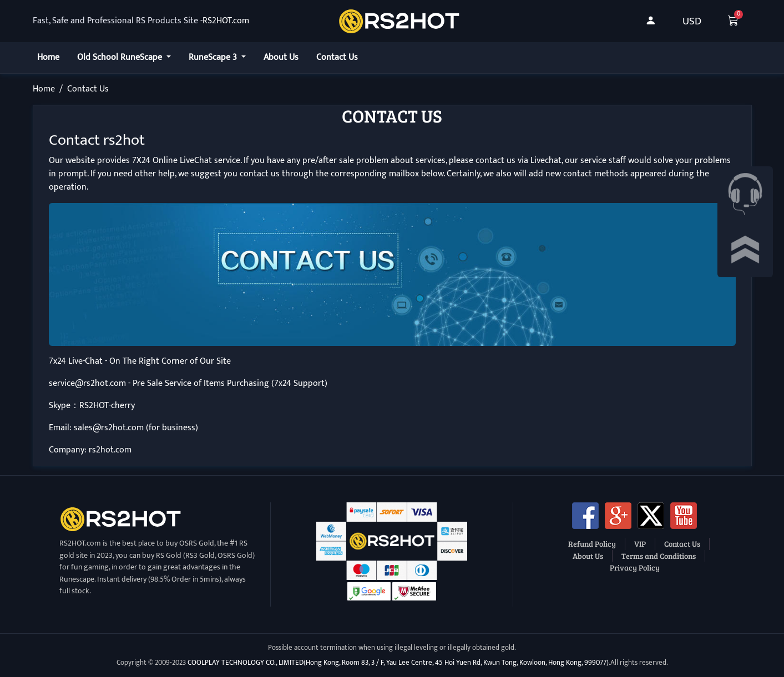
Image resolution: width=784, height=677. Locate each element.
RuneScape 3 (214, 57)
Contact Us (337, 57)
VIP (640, 543)
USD (692, 21)
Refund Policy (592, 543)
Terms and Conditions (659, 556)
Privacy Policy (635, 567)
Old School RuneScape (121, 57)
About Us (281, 57)
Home (48, 57)
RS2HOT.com (226, 21)
